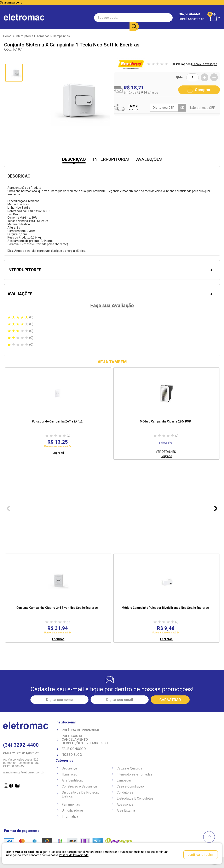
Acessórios (125, 804)
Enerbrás (58, 639)
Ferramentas (71, 804)
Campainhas (61, 36)
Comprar (199, 90)
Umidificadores (73, 810)
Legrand (58, 453)
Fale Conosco (74, 749)
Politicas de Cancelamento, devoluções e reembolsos (85, 740)
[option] (58, 412)
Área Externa (126, 810)
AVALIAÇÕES (149, 159)
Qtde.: (180, 77)
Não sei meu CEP (203, 108)
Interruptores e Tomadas (33, 36)
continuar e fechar (201, 855)
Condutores (125, 792)
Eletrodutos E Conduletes (135, 798)
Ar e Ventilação (73, 780)
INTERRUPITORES (111, 159)
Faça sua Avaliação (112, 306)
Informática (70, 816)
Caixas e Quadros (129, 768)
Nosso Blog (72, 755)
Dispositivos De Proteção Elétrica (81, 794)
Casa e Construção (130, 786)
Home (7, 36)
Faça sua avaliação (205, 64)
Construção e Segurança (79, 786)
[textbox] (116, 17)
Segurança (69, 768)
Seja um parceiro (11, 2)
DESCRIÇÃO (74, 159)
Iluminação (70, 774)
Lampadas (124, 780)
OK (182, 108)
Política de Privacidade (82, 730)
